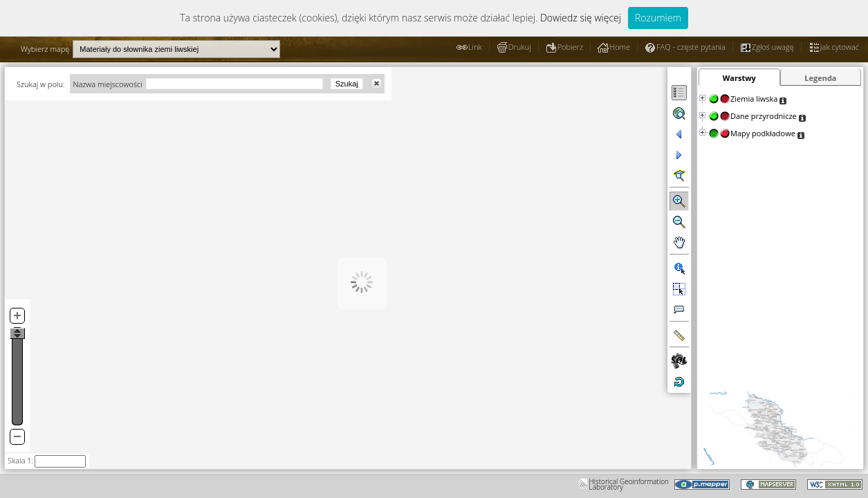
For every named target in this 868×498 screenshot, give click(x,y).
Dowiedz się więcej (581, 18)
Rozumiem (658, 18)
